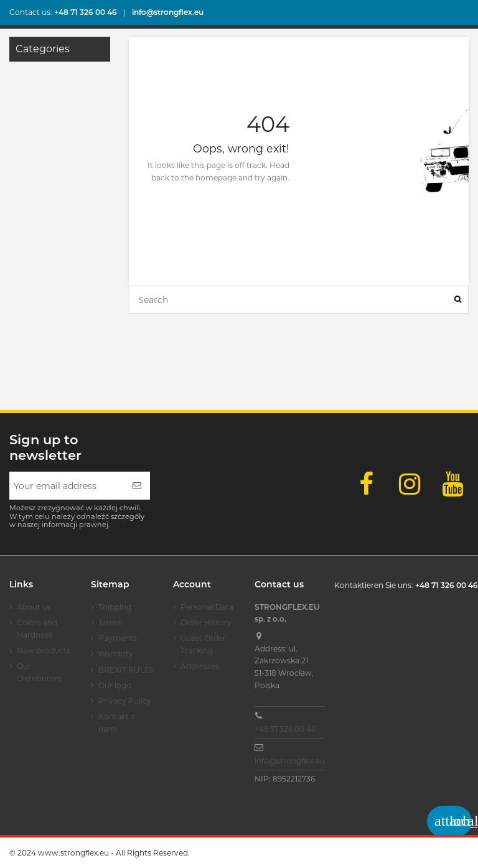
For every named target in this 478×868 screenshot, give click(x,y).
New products (44, 651)
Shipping (115, 607)
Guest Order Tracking (203, 644)
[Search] (458, 300)
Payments (118, 638)
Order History (206, 623)
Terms (110, 623)
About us (34, 607)
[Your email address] (67, 486)
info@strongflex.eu (290, 761)
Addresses (200, 666)
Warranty (116, 654)
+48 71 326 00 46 (285, 729)
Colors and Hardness (37, 629)
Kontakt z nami (116, 723)
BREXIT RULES (126, 670)
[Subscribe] (137, 486)
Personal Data (207, 607)
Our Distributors (39, 672)
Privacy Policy (125, 701)
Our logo (115, 685)
